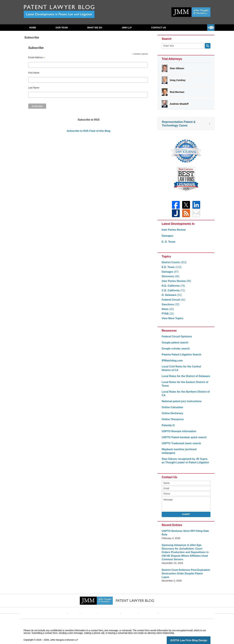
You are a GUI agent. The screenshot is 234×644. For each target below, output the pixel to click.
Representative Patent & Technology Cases (179, 124)
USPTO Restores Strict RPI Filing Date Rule (184, 531)
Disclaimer (94, 605)
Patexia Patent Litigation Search (180, 356)
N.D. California (173, 288)
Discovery (170, 278)
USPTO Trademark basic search (180, 445)
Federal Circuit (173, 302)
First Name (34, 73)
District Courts (173, 264)
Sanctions (170, 306)
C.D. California (173, 292)
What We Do (95, 28)
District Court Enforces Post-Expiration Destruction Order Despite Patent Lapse (185, 570)
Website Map (145, 605)
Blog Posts (162, 605)
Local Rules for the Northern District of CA (184, 395)
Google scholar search (175, 350)
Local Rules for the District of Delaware (184, 378)
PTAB (167, 316)
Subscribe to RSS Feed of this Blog (89, 131)
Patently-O (168, 427)
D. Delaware (171, 297)
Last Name (34, 88)
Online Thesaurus (172, 421)
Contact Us (192, 28)
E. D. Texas (168, 244)
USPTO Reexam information (178, 433)
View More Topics (172, 320)
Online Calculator (172, 409)
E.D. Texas (171, 269)
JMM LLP (127, 28)
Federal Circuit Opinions (176, 338)
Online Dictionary (172, 415)
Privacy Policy (112, 605)
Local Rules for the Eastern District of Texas (183, 386)
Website (80, 605)
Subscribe (158, 28)
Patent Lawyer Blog (59, 11)
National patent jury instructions (180, 403)
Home (33, 28)
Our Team (62, 28)
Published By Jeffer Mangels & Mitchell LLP (191, 12)
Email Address (37, 58)
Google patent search (174, 344)
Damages (167, 238)
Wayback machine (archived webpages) (185, 451)
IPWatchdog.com (172, 362)
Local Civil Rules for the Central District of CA (185, 370)
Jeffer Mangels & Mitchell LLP (65, 635)
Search (208, 46)
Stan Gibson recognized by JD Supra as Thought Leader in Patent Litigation (185, 459)
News (167, 311)
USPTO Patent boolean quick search (183, 439)
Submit (186, 513)
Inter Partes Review (173, 232)
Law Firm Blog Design (195, 635)
